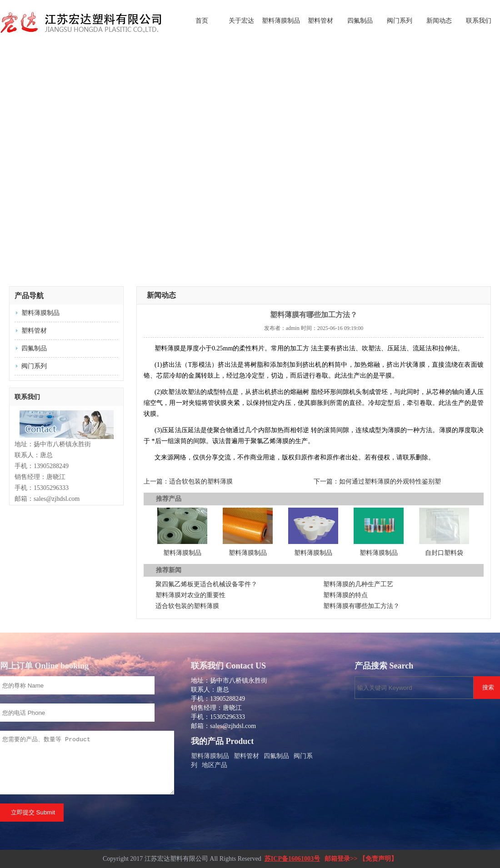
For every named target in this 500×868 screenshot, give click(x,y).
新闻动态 (439, 20)
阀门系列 (400, 20)
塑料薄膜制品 (281, 20)
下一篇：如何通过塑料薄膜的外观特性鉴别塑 (377, 481)
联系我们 (479, 20)
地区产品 (215, 765)
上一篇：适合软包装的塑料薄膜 (188, 481)
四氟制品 (360, 20)
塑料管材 (320, 20)
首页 (202, 20)
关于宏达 (241, 20)
